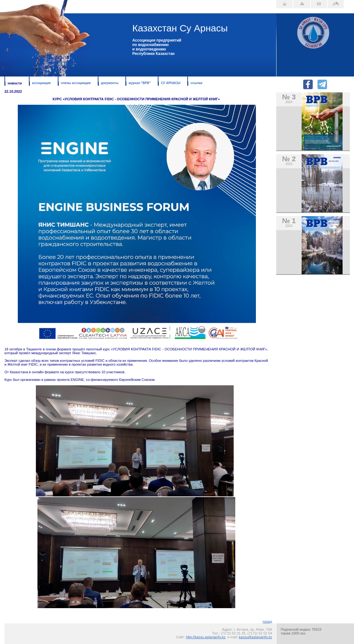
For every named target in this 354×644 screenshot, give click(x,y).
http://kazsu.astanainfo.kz (206, 637)
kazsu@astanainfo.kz (255, 637)
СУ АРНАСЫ (171, 83)
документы (110, 83)
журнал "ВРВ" (140, 83)
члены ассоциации (76, 83)
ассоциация (41, 83)
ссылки (196, 83)
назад (267, 621)
